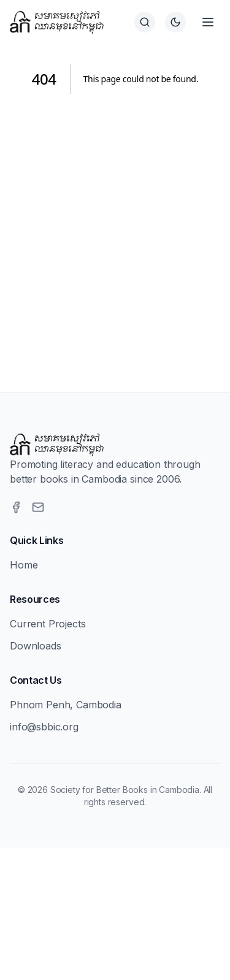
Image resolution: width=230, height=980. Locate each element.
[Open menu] (208, 22)
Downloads (36, 646)
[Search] (145, 22)
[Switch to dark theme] (175, 22)
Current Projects (48, 624)
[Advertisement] (115, 228)
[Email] (38, 507)
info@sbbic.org (44, 727)
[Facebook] (16, 507)
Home (24, 565)
